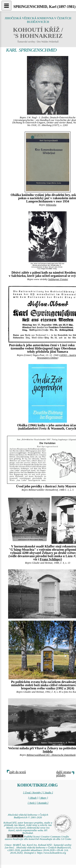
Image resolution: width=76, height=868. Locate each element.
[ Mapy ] (43, 798)
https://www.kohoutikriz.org (51, 853)
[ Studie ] (48, 793)
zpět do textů (18, 772)
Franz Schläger (50, 559)
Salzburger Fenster (58, 279)
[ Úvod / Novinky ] (33, 793)
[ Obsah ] (33, 798)
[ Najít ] (32, 803)
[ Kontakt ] (43, 803)
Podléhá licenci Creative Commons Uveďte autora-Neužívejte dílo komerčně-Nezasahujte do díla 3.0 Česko (38, 838)
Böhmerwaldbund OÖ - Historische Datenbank (51, 755)
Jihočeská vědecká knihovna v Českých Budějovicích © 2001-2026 (28, 816)
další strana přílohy (64, 774)
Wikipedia (51, 205)
